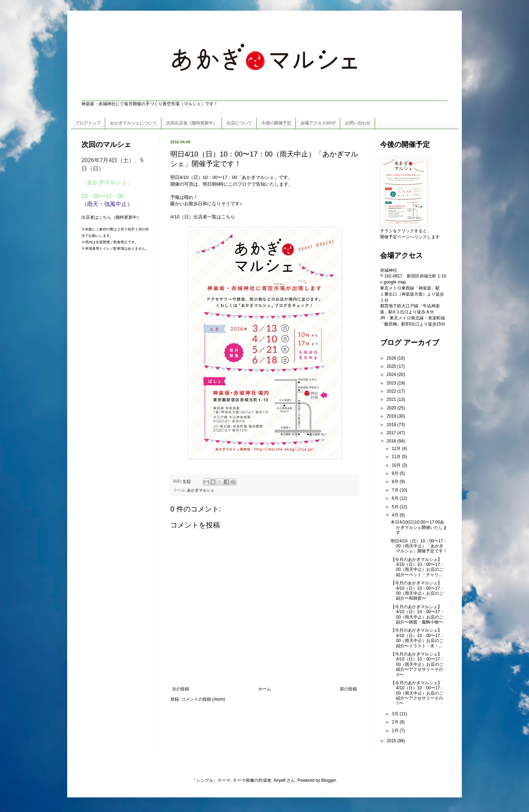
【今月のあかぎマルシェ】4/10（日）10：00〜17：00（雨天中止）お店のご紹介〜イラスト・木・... (417, 638)
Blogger (329, 780)
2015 (392, 741)
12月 (397, 449)
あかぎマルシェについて (133, 123)
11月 (397, 457)
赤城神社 (389, 270)
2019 (392, 416)
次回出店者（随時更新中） (192, 123)
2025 (392, 366)
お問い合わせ (358, 123)
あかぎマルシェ (201, 490)
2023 (392, 383)
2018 (392, 425)
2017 (392, 433)
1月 (396, 731)
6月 (396, 498)
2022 (392, 391)
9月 (396, 473)
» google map (393, 282)
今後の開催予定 (276, 123)
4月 (396, 515)
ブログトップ (88, 123)
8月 (396, 482)
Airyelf (280, 780)
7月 (396, 490)
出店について (239, 123)
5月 (396, 507)
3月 (396, 714)
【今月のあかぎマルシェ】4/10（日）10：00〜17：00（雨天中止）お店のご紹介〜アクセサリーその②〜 (417, 664)
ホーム (264, 689)
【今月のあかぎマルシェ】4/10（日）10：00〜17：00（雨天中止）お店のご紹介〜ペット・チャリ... (417, 567)
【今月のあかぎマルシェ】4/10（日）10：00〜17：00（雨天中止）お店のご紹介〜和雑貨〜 (417, 591)
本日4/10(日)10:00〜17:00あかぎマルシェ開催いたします (419, 527)
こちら (228, 217)
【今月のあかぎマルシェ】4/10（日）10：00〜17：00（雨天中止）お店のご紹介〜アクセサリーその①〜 (417, 693)
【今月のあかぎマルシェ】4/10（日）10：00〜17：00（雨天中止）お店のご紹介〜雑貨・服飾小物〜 (417, 614)
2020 (392, 408)
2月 (396, 722)
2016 (392, 441)
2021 (392, 399)
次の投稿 (181, 689)
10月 (397, 465)
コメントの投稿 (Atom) (203, 699)
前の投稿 (348, 689)
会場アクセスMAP (318, 123)
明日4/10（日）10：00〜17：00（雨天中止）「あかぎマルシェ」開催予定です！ (419, 546)
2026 (392, 358)
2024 (392, 375)
